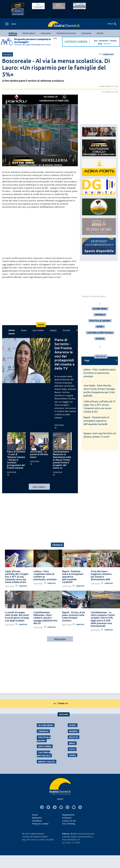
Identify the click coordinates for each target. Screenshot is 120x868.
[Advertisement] (39, 233)
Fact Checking (69, 824)
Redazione (37, 818)
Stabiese (13, 33)
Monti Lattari (29, 33)
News (24, 330)
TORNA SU (60, 703)
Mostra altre (60, 639)
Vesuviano (46, 33)
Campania (86, 33)
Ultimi (12, 330)
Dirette (66, 330)
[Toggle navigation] (10, 24)
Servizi (35, 815)
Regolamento (68, 815)
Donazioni (67, 818)
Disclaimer (37, 821)
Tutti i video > (39, 487)
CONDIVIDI (106, 54)
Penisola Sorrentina (66, 33)
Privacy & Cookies (40, 824)
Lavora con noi (69, 821)
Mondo (100, 33)
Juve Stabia (38, 330)
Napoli (53, 330)
